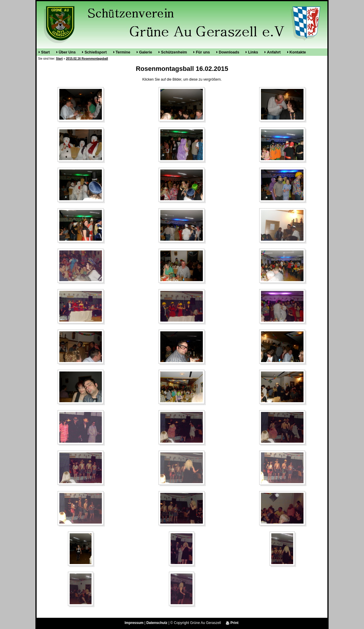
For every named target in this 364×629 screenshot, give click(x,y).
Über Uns (67, 52)
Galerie (146, 52)
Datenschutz (157, 623)
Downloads (229, 52)
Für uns (203, 52)
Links (253, 52)
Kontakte (298, 52)
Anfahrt (274, 52)
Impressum (134, 623)
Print (232, 623)
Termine (123, 52)
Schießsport (96, 52)
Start (45, 52)
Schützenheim (174, 52)
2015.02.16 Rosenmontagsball (87, 59)
